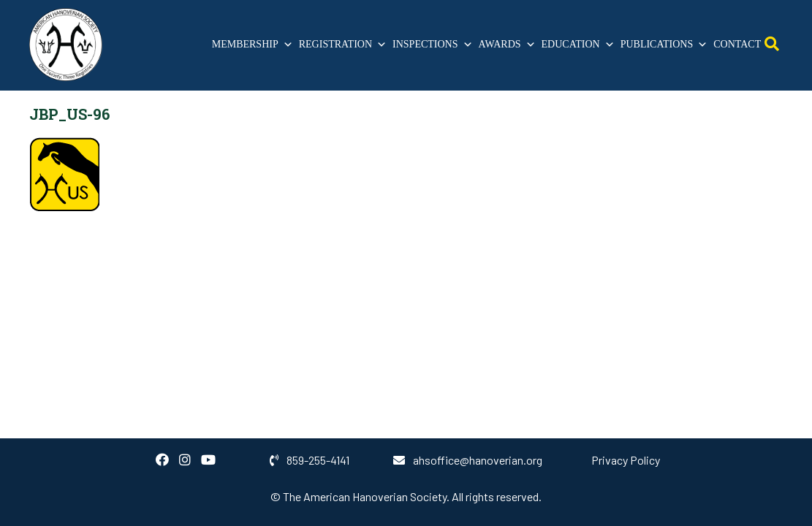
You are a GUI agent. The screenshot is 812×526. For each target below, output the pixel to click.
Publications (664, 45)
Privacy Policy (626, 460)
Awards (507, 45)
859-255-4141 (310, 460)
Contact (737, 44)
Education (578, 45)
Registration (343, 45)
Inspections (432, 45)
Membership (253, 45)
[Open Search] (772, 44)
